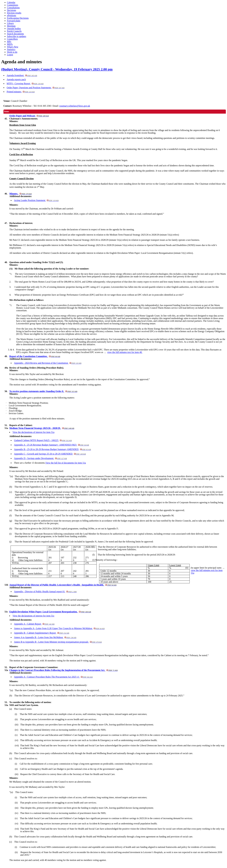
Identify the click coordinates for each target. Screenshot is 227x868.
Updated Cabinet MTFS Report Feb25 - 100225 (43, 440)
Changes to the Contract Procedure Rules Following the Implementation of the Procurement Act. (63, 670)
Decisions (12, 10)
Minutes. (20, 194)
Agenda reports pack (16, 79)
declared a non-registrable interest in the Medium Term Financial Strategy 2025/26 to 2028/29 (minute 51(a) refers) (75, 240)
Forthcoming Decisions (18, 18)
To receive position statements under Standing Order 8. (43, 391)
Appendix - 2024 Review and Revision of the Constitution (48, 363)
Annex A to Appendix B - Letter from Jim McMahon (45, 637)
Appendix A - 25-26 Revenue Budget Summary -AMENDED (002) (51, 445)
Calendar (11, 2)
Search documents (15, 34)
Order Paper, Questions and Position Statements (36, 88)
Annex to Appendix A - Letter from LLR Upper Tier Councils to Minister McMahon (59, 628)
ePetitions (12, 15)
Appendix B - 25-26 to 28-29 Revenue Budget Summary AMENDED (52, 449)
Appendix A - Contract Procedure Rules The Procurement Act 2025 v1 (53, 677)
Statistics (11, 49)
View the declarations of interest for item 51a (33, 432)
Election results (14, 13)
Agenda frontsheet (22, 75)
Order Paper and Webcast (29, 116)
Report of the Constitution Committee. (35, 356)
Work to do (12, 52)
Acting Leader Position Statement (36, 200)
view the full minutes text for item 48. (125, 352)
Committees (13, 5)
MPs (9, 42)
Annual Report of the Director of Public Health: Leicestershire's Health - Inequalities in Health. (63, 585)
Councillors (12, 39)
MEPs (10, 44)
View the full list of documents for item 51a (66, 463)
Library (10, 23)
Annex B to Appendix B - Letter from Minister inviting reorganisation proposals (58, 642)
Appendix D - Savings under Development (40, 458)
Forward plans (14, 21)
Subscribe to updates (17, 36)
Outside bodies (14, 29)
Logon (10, 55)
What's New (13, 47)
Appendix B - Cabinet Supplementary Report (42, 633)
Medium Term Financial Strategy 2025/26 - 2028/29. (42, 428)
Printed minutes (21, 92)
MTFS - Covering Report (25, 84)
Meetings (11, 26)
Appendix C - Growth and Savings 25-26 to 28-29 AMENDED (50, 454)
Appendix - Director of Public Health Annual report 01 (45, 592)
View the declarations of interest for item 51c (33, 616)
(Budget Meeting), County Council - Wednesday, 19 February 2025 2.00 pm (57, 69)
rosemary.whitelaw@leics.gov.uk (75, 106)
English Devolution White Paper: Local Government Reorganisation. (50, 612)
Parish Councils (14, 31)
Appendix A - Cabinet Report (34, 624)
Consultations (13, 8)
